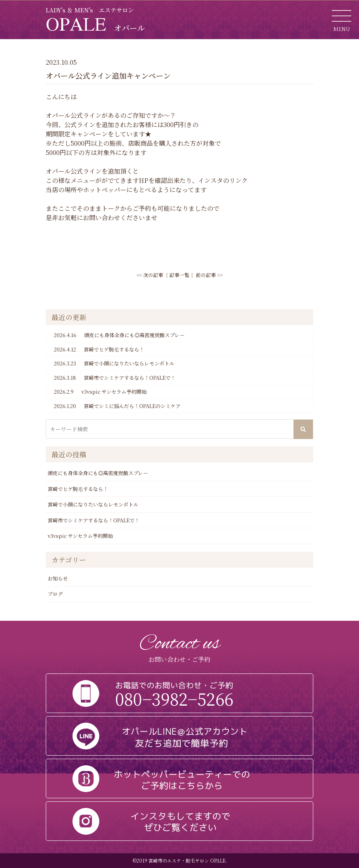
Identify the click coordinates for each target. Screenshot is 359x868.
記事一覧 (179, 275)
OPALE (95, 24)
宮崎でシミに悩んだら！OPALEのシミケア (117, 406)
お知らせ (58, 578)
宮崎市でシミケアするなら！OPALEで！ (115, 378)
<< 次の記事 (150, 275)
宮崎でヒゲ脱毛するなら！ (99, 350)
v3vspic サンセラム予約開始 (100, 392)
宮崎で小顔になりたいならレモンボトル (114, 363)
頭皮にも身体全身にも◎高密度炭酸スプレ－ (119, 335)
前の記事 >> (209, 275)
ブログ (55, 594)
